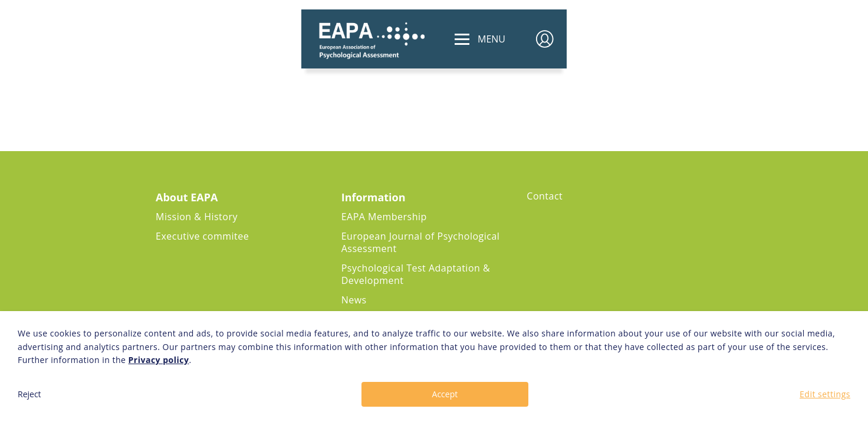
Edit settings (825, 394)
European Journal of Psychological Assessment (421, 242)
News (354, 300)
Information (374, 197)
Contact (545, 196)
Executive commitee (202, 236)
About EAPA (187, 197)
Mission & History (197, 217)
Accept (445, 394)
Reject (29, 394)
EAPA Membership (384, 217)
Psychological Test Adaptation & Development (416, 274)
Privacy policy (159, 360)
